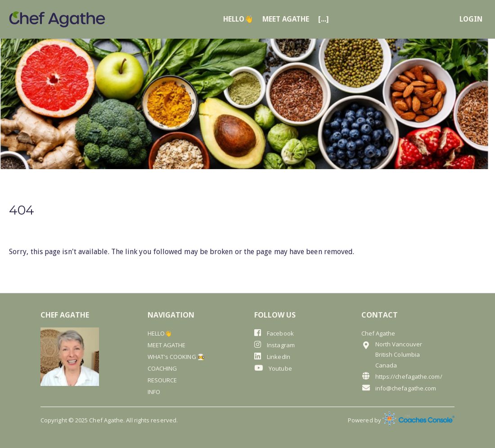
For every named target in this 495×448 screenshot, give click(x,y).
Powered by (401, 420)
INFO (154, 392)
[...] (324, 19)
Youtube (273, 368)
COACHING (162, 368)
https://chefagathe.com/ (402, 376)
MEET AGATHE (286, 19)
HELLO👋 (238, 19)
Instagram (274, 345)
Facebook (274, 333)
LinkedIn (272, 356)
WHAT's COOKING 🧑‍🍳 (176, 357)
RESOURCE (162, 380)
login (471, 19)
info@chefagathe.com (399, 388)
